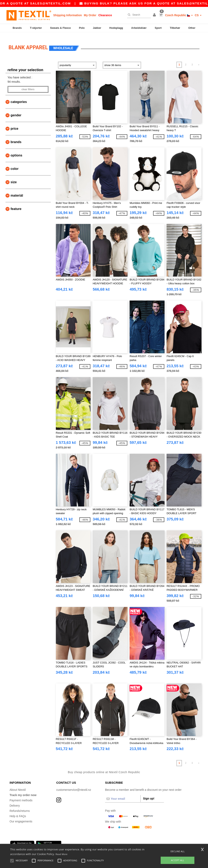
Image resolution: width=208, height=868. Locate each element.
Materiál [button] (17, 191)
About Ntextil (18, 785)
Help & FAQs (18, 812)
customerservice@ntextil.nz (74, 785)
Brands (17, 28)
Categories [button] (19, 97)
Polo (82, 28)
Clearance (105, 15)
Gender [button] (16, 111)
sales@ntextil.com (74, 3)
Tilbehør (175, 28)
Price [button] (14, 124)
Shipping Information (68, 15)
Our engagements (21, 817)
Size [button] (14, 178)
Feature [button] (16, 204)
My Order (90, 15)
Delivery (15, 801)
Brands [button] (16, 138)
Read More (62, 854)
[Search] (138, 15)
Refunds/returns (20, 806)
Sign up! (149, 794)
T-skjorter (36, 28)
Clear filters (28, 85)
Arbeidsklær (139, 28)
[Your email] (123, 794)
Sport (158, 28)
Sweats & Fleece (61, 28)
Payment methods (21, 796)
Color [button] (15, 164)
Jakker (97, 28)
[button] (155, 15)
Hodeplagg (116, 28)
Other (192, 28)
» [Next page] (199, 60)
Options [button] (16, 151)
